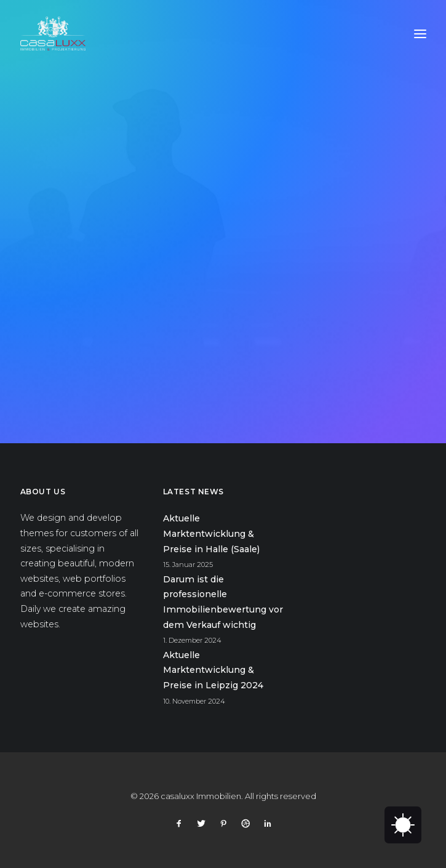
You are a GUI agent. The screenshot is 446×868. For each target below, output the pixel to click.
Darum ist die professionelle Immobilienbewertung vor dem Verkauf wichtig (223, 602)
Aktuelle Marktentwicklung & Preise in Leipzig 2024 (213, 670)
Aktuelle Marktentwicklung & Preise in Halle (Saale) (211, 533)
